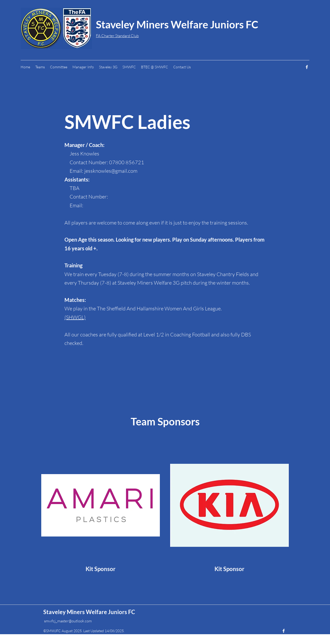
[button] (83, 67)
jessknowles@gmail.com (111, 171)
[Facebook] (307, 67)
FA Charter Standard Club (117, 36)
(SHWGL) (75, 317)
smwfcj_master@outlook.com (68, 621)
